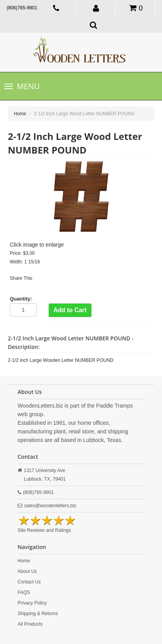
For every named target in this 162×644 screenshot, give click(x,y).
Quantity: (21, 299)
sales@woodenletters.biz (50, 506)
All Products (30, 624)
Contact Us (29, 582)
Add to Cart (70, 310)
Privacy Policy (32, 603)
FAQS (24, 592)
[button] (96, 8)
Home (20, 114)
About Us (27, 571)
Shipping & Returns (38, 614)
